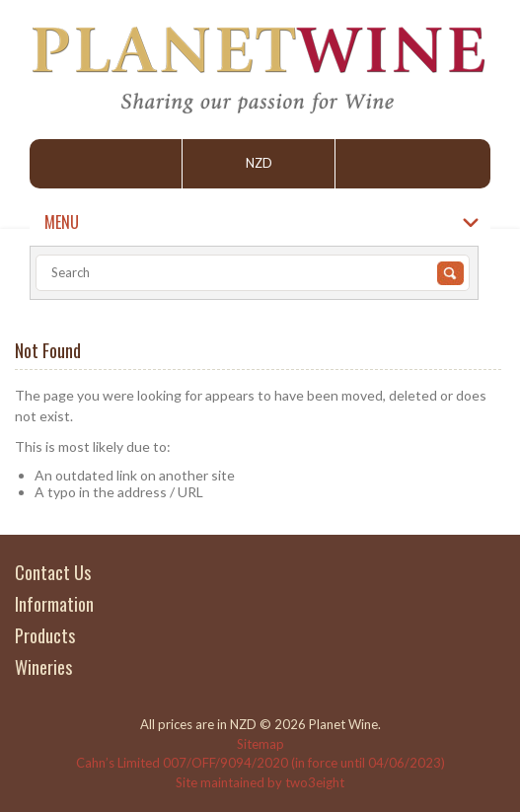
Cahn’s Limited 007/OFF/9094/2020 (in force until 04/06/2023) (260, 763)
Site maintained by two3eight (260, 782)
